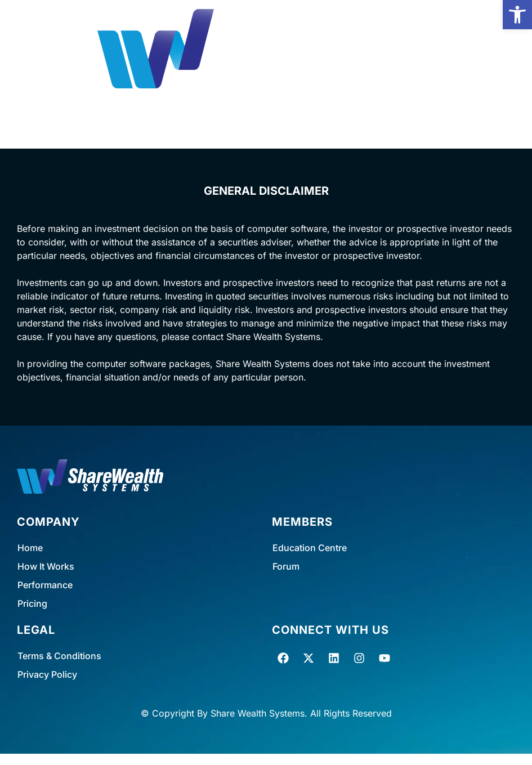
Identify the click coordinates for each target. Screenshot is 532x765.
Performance (45, 585)
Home (30, 548)
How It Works (46, 566)
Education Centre (310, 548)
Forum (286, 566)
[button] (517, 15)
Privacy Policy (47, 674)
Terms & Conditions (59, 656)
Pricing (32, 603)
